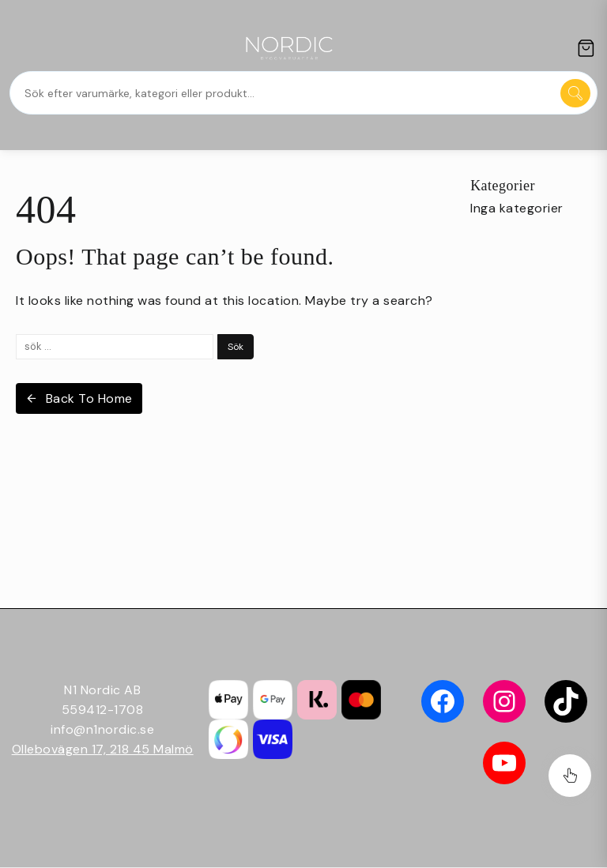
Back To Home (79, 398)
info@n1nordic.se (102, 729)
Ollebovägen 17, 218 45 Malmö (103, 749)
